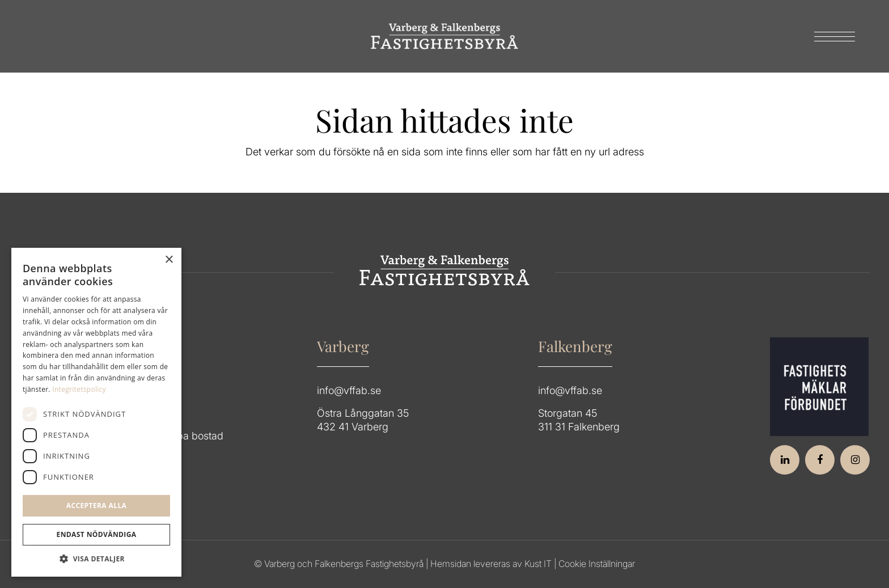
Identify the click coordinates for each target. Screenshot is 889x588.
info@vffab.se (349, 390)
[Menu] (831, 36)
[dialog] (96, 412)
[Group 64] (444, 36)
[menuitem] (831, 36)
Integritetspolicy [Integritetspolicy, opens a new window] (79, 389)
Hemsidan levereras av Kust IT (491, 564)
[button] (96, 559)
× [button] (169, 260)
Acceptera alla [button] (97, 505)
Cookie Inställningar (597, 564)
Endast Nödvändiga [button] (97, 534)
